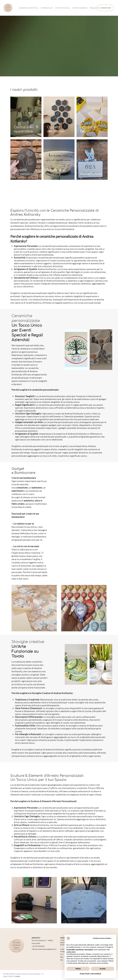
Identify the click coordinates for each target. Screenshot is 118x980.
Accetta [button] (103, 969)
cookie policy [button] (71, 952)
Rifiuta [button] (78, 969)
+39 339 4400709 (38, 946)
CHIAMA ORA (105, 8)
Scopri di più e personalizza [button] (90, 974)
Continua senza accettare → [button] (103, 938)
